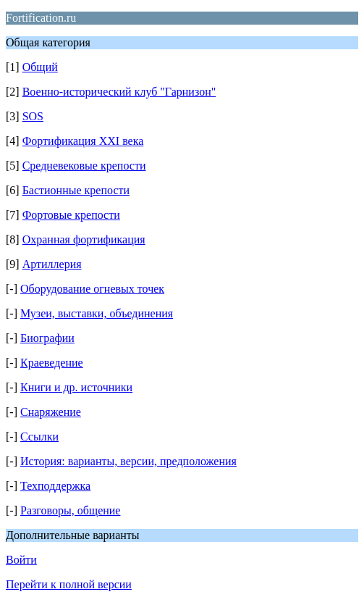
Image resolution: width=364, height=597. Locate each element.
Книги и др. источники (76, 387)
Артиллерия (52, 264)
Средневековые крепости (84, 166)
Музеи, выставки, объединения (97, 313)
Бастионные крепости (76, 190)
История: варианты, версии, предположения (128, 461)
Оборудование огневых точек (92, 289)
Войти (21, 560)
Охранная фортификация (84, 239)
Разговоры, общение (70, 510)
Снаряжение (51, 412)
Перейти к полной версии (69, 584)
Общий (40, 67)
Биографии (47, 338)
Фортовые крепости (71, 215)
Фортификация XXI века (83, 141)
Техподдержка (55, 486)
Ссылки (39, 437)
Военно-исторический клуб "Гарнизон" (119, 92)
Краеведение (52, 363)
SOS (33, 116)
